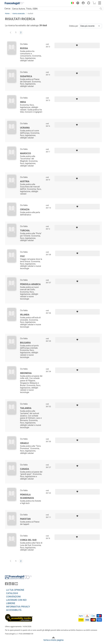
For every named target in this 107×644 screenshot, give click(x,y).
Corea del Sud (28, 540)
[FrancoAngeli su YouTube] (16, 584)
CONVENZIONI (13, 597)
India (23, 102)
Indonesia (26, 373)
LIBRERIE (11, 603)
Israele (24, 443)
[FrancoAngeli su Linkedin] (10, 584)
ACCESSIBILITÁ (14, 610)
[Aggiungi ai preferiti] (77, 45)
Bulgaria (25, 343)
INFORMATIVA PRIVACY (18, 607)
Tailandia (26, 408)
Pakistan (25, 519)
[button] (72, 3)
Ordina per (74, 26)
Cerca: (8, 9)
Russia (24, 48)
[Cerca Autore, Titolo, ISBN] (55, 9)
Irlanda (25, 315)
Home (7, 14)
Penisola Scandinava (27, 496)
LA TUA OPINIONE (15, 590)
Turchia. (25, 231)
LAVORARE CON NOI (16, 600)
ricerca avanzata (19, 14)
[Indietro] (11, 33)
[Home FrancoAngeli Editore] (14, 3)
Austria (25, 181)
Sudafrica (26, 76)
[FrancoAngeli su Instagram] (13, 584)
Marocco (25, 153)
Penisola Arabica (30, 284)
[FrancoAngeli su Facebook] (6, 584)
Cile (22, 256)
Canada (25, 469)
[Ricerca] (101, 9)
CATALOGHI (12, 593)
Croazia (25, 209)
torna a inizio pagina (53, 640)
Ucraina (25, 128)
